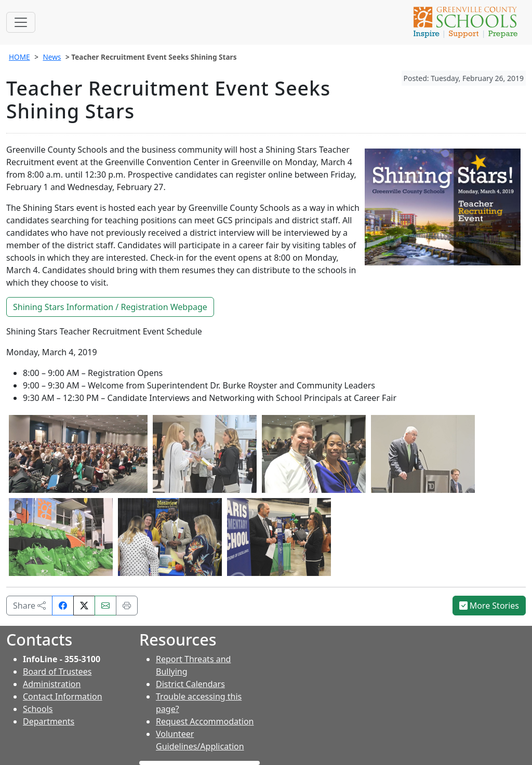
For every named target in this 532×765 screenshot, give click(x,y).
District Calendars (190, 684)
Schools (38, 709)
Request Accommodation (205, 721)
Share (29, 606)
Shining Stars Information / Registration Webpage (110, 307)
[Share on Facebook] (63, 606)
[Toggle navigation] (21, 22)
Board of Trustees (57, 672)
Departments (49, 721)
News (52, 57)
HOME (19, 57)
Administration (52, 684)
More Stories (489, 606)
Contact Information (63, 696)
